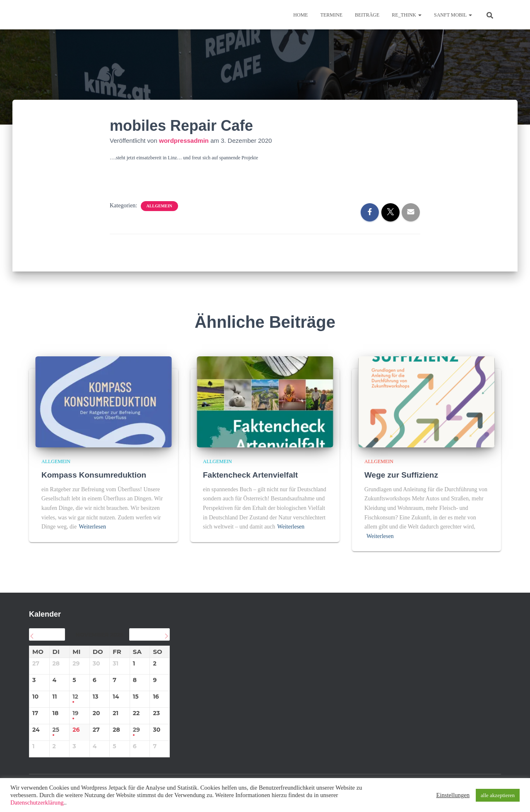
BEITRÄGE (367, 15)
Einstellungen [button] (453, 795)
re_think (407, 15)
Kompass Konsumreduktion (94, 475)
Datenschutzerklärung (37, 802)
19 (75, 713)
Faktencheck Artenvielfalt (251, 475)
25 (56, 730)
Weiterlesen (92, 527)
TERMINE (331, 15)
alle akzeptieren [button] (498, 795)
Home (300, 15)
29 (136, 730)
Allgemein (159, 206)
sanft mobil (453, 15)
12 (75, 697)
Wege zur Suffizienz (401, 475)
